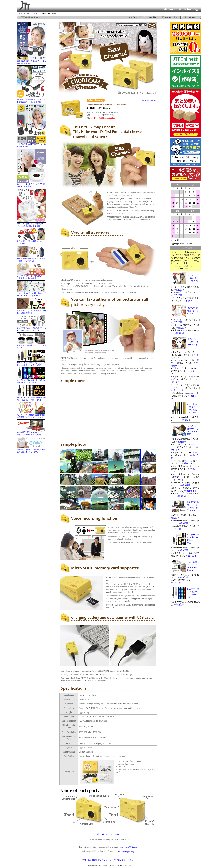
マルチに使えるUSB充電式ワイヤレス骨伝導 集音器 (32, 144)
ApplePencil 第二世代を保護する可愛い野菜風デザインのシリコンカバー (31, 415)
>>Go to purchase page (148, 100)
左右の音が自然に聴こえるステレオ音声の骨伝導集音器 (32, 61)
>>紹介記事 (179, 290)
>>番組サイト (177, 390)
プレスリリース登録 (126, 860)
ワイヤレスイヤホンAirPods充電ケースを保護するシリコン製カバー (31, 450)
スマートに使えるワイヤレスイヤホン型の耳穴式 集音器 (32, 184)
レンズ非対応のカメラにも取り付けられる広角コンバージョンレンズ (32, 328)
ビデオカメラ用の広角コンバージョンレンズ (32, 346)
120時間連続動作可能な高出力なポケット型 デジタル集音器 (31, 259)
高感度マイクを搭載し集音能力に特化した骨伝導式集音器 (32, 311)
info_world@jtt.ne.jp (129, 847)
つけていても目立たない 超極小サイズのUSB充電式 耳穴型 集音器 (32, 224)
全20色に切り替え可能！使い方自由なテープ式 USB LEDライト (32, 380)
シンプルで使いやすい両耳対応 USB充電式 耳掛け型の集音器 (31, 276)
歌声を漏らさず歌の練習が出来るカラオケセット (32, 241)
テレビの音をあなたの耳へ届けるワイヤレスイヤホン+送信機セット (32, 294)
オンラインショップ (32, 14)
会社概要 (92, 860)
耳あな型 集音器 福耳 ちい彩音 (193, 311)
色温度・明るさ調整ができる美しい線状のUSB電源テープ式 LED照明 (32, 363)
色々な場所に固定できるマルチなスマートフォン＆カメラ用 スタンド (32, 433)
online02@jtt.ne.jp (187, 266)
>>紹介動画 (181, 496)
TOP (20, 14)
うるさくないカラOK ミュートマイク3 (193, 278)
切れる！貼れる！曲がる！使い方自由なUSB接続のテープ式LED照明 (32, 398)
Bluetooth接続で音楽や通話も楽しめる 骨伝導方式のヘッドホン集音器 (32, 100)
